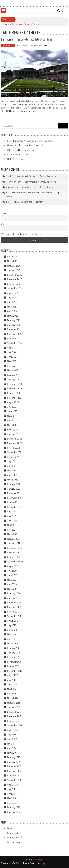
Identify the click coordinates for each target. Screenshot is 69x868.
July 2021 (12, 516)
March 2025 (13, 316)
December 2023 (14, 384)
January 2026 (14, 270)
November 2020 (15, 552)
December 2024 (14, 329)
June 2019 (12, 630)
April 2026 (12, 257)
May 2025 (12, 307)
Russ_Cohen (23, 45)
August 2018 (13, 675)
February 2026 (14, 266)
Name (3, 213)
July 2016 (12, 789)
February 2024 (14, 375)
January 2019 (14, 653)
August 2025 (13, 293)
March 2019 (12, 643)
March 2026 (13, 261)
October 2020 (14, 557)
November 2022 (15, 443)
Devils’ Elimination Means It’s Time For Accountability (31, 141)
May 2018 (11, 689)
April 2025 (12, 311)
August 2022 (13, 457)
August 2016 (13, 785)
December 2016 (14, 766)
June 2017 (12, 739)
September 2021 (15, 507)
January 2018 (14, 707)
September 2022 (15, 452)
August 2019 (13, 621)
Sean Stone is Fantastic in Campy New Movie (36, 176)
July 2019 (12, 625)
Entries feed (13, 833)
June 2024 (12, 357)
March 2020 (13, 589)
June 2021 (12, 521)
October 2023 (13, 393)
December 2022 (14, 439)
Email (3, 224)
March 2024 (13, 370)
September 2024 (15, 343)
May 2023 (12, 416)
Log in (10, 828)
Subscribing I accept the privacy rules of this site (21, 234)
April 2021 (12, 530)
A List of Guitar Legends (18, 154)
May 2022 (12, 470)
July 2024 (12, 352)
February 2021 (14, 539)
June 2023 (12, 411)
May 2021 (11, 525)
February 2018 (14, 703)
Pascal (9, 202)
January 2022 (14, 489)
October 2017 (13, 721)
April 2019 (12, 639)
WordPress (17, 863)
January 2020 (14, 598)
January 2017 (13, 762)
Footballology (8, 45)
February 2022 (14, 484)
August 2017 (13, 730)
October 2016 (13, 775)
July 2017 (12, 735)
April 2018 (12, 694)
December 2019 (14, 603)
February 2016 (14, 807)
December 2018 (14, 657)
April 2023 (12, 420)
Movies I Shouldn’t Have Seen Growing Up (26, 145)
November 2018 (14, 662)
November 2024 (14, 334)
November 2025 (15, 279)
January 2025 (14, 325)
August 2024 (13, 348)
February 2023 (14, 430)
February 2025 (14, 320)
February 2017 (14, 757)
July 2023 (12, 407)
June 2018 (12, 684)
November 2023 (15, 389)
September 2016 (15, 780)
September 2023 (15, 398)
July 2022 (12, 461)
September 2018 (15, 671)
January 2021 (13, 543)
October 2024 (13, 338)
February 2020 (14, 593)
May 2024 (12, 361)
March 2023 (13, 425)
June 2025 (12, 302)
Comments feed (14, 837)
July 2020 (12, 571)
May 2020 (12, 580)
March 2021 (12, 534)
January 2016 (14, 812)
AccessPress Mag (38, 863)
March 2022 (13, 480)
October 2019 (13, 612)
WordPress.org (14, 842)
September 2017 (15, 725)
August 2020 (13, 566)
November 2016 (14, 771)
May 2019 (11, 634)
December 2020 (15, 548)
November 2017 (14, 716)
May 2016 (11, 798)
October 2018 (13, 666)
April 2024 (12, 366)
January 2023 (14, 434)
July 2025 (12, 298)
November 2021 (14, 498)
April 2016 (12, 803)
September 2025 (15, 288)
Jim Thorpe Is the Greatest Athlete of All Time (27, 39)
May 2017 (11, 744)
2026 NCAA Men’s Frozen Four (21, 150)
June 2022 (12, 466)
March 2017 (12, 753)
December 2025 (14, 275)
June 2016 (12, 794)
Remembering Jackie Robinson (29, 202)
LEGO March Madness (17, 159)
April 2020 (12, 584)
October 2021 (13, 502)
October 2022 (13, 448)
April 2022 (12, 475)
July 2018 (12, 680)
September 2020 (15, 562)
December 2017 (14, 712)
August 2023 (13, 402)
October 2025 (13, 284)
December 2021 (14, 493)
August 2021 (13, 511)
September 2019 (15, 616)
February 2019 (14, 648)
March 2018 (12, 698)
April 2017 (12, 748)
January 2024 (14, 379)
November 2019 (14, 607)
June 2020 (12, 575)
